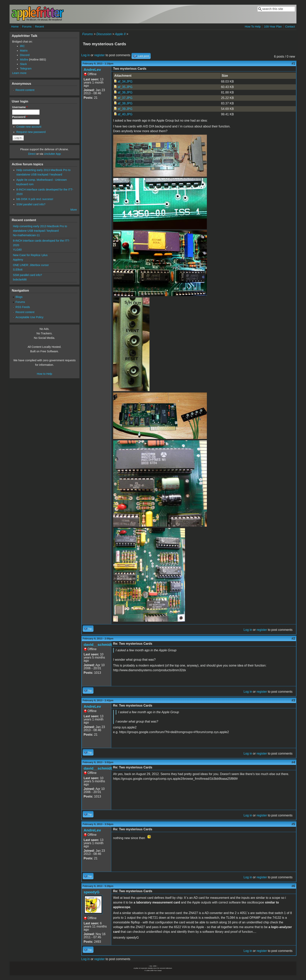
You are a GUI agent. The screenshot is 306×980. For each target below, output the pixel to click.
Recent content (25, 90)
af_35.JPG (125, 87)
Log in (86, 55)
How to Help (44, 374)
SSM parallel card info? (31, 204)
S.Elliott (18, 270)
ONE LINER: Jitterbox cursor (31, 265)
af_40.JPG (125, 114)
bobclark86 (20, 279)
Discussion (104, 34)
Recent (39, 27)
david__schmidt (98, 645)
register (99, 55)
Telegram (26, 69)
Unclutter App (52, 154)
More (74, 210)
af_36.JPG (125, 92)
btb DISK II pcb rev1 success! (35, 199)
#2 (293, 639)
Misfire (24, 60)
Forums (27, 27)
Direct (32, 154)
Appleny (18, 260)
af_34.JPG (125, 81)
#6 (293, 886)
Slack (23, 64)
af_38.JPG (125, 103)
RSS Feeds (23, 307)
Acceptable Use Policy (29, 317)
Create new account (29, 127)
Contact (290, 27)
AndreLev (92, 70)
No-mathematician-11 (26, 235)
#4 (293, 762)
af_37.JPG (125, 98)
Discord (25, 55)
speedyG (92, 892)
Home (15, 27)
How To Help (253, 27)
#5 (293, 824)
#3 (293, 700)
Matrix (24, 51)
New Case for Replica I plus (30, 255)
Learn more (19, 73)
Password (20, 117)
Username (20, 107)
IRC (22, 46)
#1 (293, 64)
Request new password (31, 132)
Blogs (19, 297)
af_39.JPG (125, 109)
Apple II (120, 34)
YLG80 (17, 250)
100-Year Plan (273, 27)
